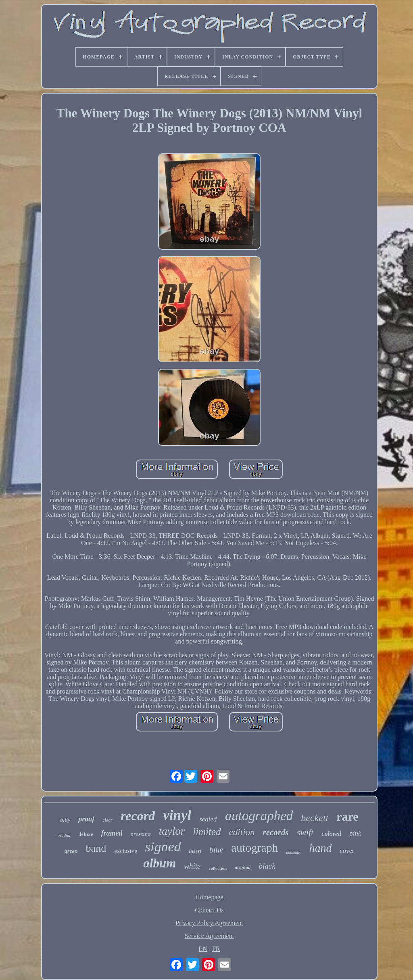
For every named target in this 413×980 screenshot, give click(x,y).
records (276, 832)
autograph (254, 848)
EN (203, 949)
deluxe (86, 834)
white (192, 866)
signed (163, 847)
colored (331, 834)
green (71, 851)
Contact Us (209, 910)
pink (355, 833)
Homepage (209, 897)
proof (86, 819)
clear (107, 820)
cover (347, 851)
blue (216, 850)
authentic (293, 852)
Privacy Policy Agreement (209, 923)
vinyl (177, 815)
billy (65, 820)
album (160, 863)
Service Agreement (209, 936)
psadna (64, 835)
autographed (259, 816)
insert (195, 851)
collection (218, 868)
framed (112, 833)
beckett (315, 818)
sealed (208, 819)
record (138, 816)
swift (305, 832)
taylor (172, 831)
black (267, 866)
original (243, 867)
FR (216, 949)
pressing (140, 834)
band (96, 848)
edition (242, 832)
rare (347, 816)
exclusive (126, 851)
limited (207, 832)
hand (321, 848)
